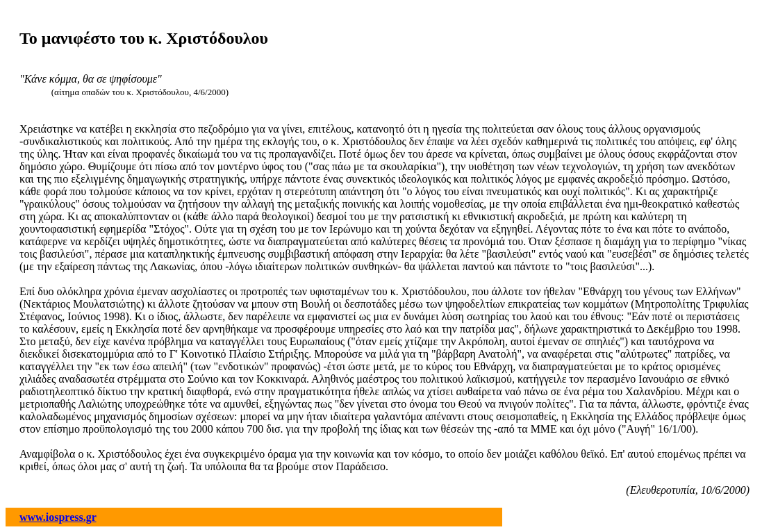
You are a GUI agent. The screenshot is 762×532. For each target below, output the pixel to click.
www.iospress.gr (58, 517)
